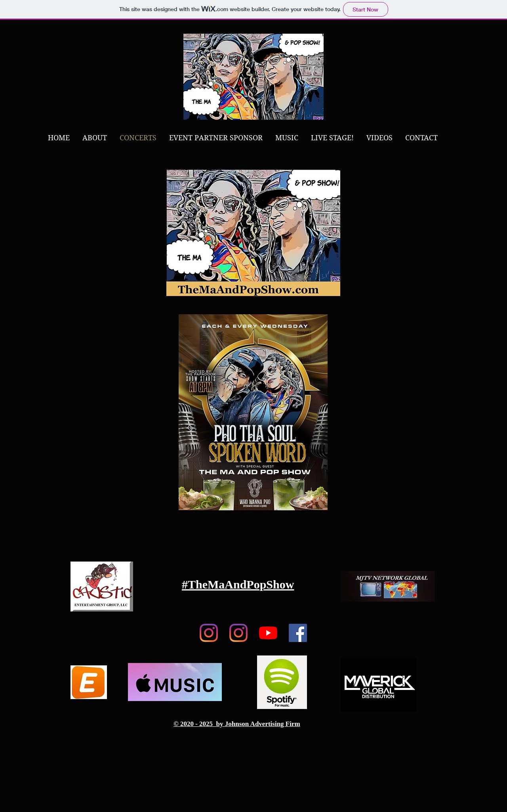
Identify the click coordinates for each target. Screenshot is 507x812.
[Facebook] (298, 633)
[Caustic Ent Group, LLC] (238, 633)
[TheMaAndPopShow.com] (209, 633)
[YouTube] (268, 633)
